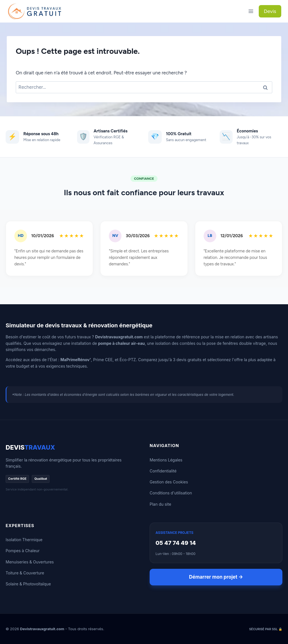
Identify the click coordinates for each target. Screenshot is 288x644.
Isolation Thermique (24, 540)
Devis (270, 11)
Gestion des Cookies (169, 482)
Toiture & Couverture (25, 573)
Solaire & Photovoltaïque (28, 584)
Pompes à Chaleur (23, 551)
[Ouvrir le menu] (251, 11)
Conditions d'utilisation (171, 493)
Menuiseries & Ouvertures (30, 562)
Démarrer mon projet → (216, 577)
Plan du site (160, 504)
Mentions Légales (166, 460)
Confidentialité (163, 471)
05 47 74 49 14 (176, 543)
